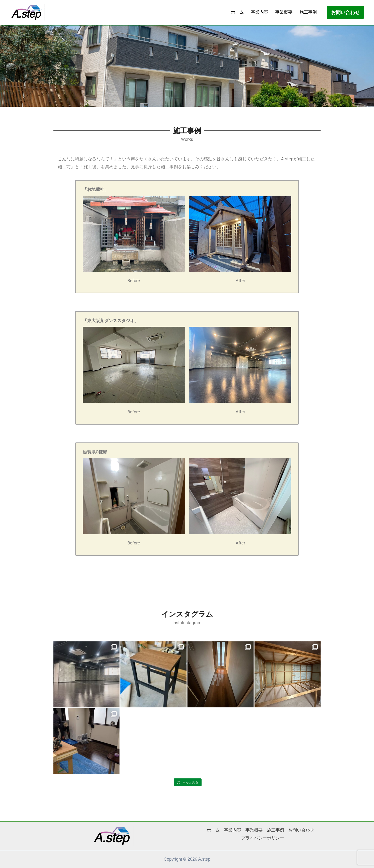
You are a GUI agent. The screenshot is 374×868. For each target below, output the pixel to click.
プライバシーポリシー (263, 838)
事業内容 (260, 12)
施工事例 (308, 12)
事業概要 (284, 12)
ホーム (237, 12)
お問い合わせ (301, 830)
